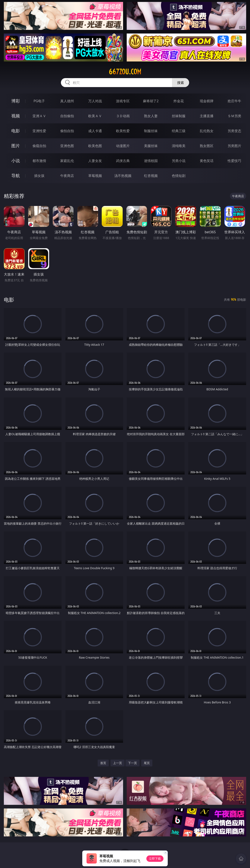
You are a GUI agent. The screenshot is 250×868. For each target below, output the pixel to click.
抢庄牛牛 (234, 101)
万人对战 (95, 101)
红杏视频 (151, 176)
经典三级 (179, 131)
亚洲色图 (67, 146)
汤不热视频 (123, 176)
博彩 (16, 101)
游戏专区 (123, 101)
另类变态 (234, 131)
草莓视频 (95, 176)
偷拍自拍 (67, 131)
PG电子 (39, 101)
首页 (103, 763)
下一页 (132, 763)
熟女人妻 (151, 116)
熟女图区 (207, 146)
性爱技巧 (234, 161)
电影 (16, 131)
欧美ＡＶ (95, 116)
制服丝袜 (151, 131)
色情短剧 (179, 176)
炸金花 (179, 101)
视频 (16, 116)
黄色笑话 (207, 161)
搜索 (181, 83)
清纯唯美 (179, 146)
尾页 (147, 763)
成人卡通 (95, 131)
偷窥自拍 (39, 146)
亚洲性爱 (39, 131)
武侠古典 (123, 161)
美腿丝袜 (151, 146)
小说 (16, 161)
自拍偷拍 (67, 116)
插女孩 (39, 176)
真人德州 (67, 101)
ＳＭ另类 (234, 116)
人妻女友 (95, 161)
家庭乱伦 (67, 161)
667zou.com (125, 72)
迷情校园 (151, 161)
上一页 (118, 763)
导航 (16, 176)
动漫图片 (123, 146)
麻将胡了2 (151, 101)
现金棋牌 (207, 101)
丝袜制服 (179, 116)
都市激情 (39, 161)
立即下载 (155, 859)
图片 (16, 146)
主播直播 (207, 116)
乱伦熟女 (207, 131)
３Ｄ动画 (123, 116)
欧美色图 (95, 146)
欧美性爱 (123, 131)
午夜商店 (67, 176)
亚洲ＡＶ (39, 116)
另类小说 (179, 161)
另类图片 (234, 146)
